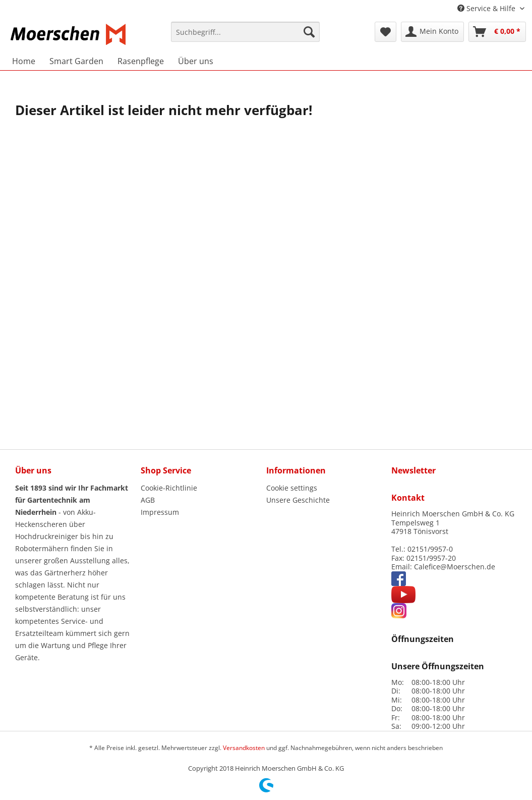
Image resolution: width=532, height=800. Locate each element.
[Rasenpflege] (141, 61)
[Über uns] (196, 61)
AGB (148, 500)
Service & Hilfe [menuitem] (487, 8)
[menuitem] (245, 36)
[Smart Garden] (76, 61)
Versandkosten (244, 748)
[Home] (24, 61)
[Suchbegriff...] (245, 32)
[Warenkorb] (497, 32)
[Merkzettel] (386, 32)
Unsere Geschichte (298, 500)
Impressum (160, 512)
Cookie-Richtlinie (169, 488)
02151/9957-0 (430, 549)
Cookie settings (292, 488)
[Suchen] (309, 32)
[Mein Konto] (432, 32)
